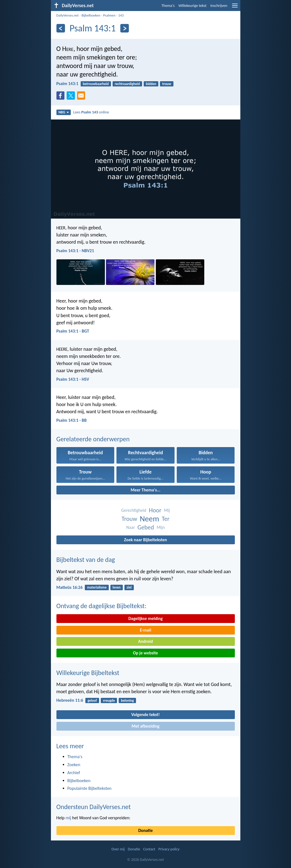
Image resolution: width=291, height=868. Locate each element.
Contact (149, 849)
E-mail (145, 630)
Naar (130, 527)
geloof (92, 700)
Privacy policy (169, 849)
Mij (167, 510)
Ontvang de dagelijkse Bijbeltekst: (101, 606)
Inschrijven (219, 6)
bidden (151, 84)
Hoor (155, 510)
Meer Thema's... (146, 490)
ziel (129, 587)
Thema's (168, 6)
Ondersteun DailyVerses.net (94, 807)
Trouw (130, 519)
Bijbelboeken (91, 15)
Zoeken (74, 765)
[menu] (235, 8)
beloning (127, 700)
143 (121, 15)
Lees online (91, 112)
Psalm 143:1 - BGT (73, 331)
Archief (74, 773)
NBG (63, 112)
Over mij (118, 849)
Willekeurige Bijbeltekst (88, 673)
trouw (167, 84)
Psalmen (109, 15)
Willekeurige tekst (192, 6)
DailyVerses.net (68, 15)
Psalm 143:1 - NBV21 (75, 251)
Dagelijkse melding (145, 618)
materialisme (97, 587)
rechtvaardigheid (127, 84)
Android (145, 641)
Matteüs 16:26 (70, 587)
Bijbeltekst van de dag (86, 560)
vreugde (109, 700)
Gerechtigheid (134, 510)
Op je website (145, 653)
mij (68, 818)
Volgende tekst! (145, 715)
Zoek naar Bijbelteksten (146, 540)
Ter (166, 519)
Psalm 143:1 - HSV (73, 379)
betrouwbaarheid (96, 84)
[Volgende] (125, 28)
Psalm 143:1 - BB (72, 420)
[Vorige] (61, 28)
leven (117, 587)
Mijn (161, 527)
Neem (149, 519)
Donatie (145, 830)
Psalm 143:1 (67, 84)
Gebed (146, 527)
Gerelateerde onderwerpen (93, 439)
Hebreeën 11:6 (70, 700)
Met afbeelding (145, 726)
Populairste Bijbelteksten (90, 788)
